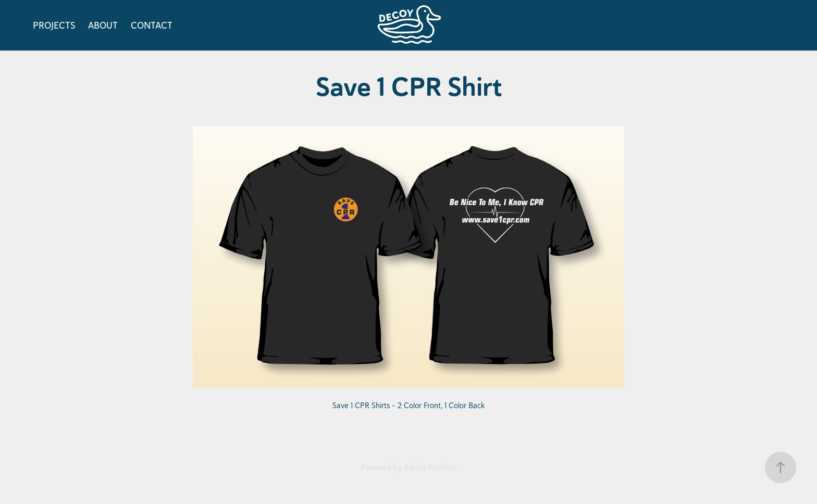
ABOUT (103, 25)
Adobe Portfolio (430, 467)
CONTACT (152, 25)
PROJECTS (54, 25)
